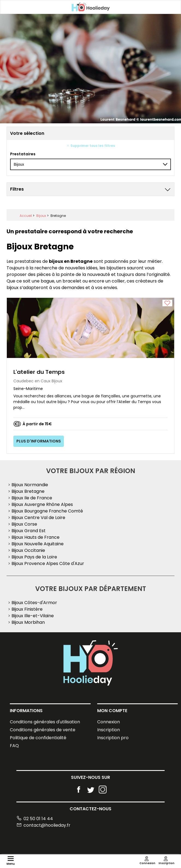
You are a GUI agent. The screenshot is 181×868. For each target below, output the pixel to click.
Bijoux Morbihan (28, 622)
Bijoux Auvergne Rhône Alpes (42, 504)
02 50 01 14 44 (35, 819)
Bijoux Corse (24, 524)
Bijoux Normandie (30, 485)
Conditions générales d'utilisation (45, 722)
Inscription (109, 730)
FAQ (14, 746)
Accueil (26, 216)
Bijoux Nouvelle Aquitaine (38, 544)
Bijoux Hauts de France (35, 537)
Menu (11, 862)
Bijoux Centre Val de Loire (38, 518)
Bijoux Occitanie (28, 550)
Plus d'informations (39, 441)
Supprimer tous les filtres (91, 146)
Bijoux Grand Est (29, 531)
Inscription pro (113, 738)
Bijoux (41, 216)
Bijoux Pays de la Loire (34, 557)
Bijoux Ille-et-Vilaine (33, 616)
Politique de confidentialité (38, 738)
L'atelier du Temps (39, 372)
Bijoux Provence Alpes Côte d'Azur (48, 563)
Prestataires (23, 154)
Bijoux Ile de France (32, 498)
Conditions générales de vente (43, 730)
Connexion (109, 722)
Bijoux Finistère (27, 609)
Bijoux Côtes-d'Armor (34, 603)
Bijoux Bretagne (28, 491)
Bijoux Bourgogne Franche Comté (47, 511)
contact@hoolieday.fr (43, 825)
